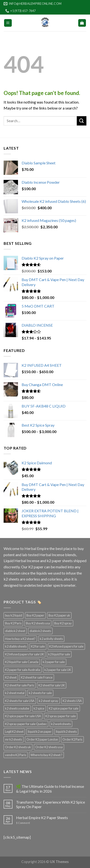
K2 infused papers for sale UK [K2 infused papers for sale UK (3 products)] (24, 654)
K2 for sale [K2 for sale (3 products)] (38, 646)
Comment (23, 823)
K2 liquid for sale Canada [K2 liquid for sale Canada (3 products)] (22, 662)
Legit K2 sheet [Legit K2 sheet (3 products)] (14, 732)
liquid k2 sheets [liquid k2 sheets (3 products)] (66, 732)
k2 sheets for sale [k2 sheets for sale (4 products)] (40, 693)
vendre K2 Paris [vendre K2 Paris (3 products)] (16, 755)
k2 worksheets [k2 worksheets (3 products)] (61, 724)
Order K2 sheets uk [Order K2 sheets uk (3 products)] (18, 747)
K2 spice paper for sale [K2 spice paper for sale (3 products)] (64, 708)
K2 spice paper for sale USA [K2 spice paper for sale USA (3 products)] (23, 716)
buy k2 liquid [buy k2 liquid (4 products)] (14, 615)
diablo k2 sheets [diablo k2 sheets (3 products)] (40, 631)
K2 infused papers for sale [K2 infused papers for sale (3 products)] (66, 646)
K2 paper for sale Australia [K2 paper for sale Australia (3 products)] (23, 670)
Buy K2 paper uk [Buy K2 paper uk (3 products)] (59, 615)
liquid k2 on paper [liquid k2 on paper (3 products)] (40, 732)
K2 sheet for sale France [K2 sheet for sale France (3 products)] (37, 677)
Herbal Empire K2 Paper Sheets (42, 818)
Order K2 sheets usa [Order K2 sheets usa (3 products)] (49, 747)
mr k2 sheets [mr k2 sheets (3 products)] (14, 739)
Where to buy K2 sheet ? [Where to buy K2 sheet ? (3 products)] (46, 755)
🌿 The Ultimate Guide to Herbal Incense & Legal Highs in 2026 (50, 789)
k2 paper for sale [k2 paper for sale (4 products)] (54, 662)
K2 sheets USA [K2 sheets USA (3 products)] (72, 701)
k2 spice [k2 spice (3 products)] (39, 708)
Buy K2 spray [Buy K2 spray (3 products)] (63, 623)
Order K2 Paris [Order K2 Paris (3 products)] (72, 739)
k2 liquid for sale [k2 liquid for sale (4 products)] (59, 654)
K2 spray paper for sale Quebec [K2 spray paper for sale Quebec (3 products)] (26, 724)
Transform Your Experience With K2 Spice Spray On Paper (51, 804)
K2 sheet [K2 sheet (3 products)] (11, 677)
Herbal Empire (37, 548)
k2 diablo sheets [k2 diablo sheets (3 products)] (16, 646)
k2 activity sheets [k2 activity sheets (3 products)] (51, 639)
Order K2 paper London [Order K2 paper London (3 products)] (42, 739)
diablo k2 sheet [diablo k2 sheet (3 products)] (15, 631)
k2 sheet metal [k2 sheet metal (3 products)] (15, 693)
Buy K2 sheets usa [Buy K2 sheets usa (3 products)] (38, 623)
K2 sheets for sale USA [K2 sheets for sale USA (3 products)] (20, 701)
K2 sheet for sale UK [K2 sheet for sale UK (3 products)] (52, 685)
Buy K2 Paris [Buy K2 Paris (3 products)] (13, 623)
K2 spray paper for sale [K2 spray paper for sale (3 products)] (61, 716)
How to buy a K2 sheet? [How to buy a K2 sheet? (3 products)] (20, 639)
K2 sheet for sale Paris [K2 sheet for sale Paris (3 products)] (20, 685)
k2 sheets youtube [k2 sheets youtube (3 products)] (17, 708)
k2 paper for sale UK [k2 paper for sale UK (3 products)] (58, 670)
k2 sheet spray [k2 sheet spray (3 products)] (49, 701)
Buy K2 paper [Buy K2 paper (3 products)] (35, 615)
